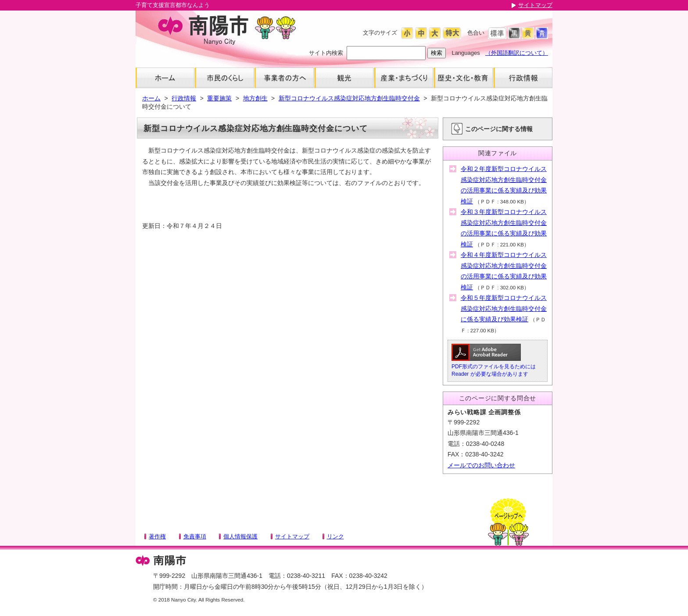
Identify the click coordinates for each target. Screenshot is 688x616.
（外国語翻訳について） (517, 53)
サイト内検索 (326, 53)
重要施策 (219, 98)
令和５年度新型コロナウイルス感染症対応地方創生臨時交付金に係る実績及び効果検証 (504, 308)
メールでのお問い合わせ (481, 465)
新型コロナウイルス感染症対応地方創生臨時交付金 (349, 98)
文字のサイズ (380, 33)
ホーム (151, 98)
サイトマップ (535, 5)
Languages (466, 53)
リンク (335, 536)
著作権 (157, 536)
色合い (476, 33)
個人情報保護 (240, 536)
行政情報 (184, 98)
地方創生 (255, 98)
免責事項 (195, 536)
